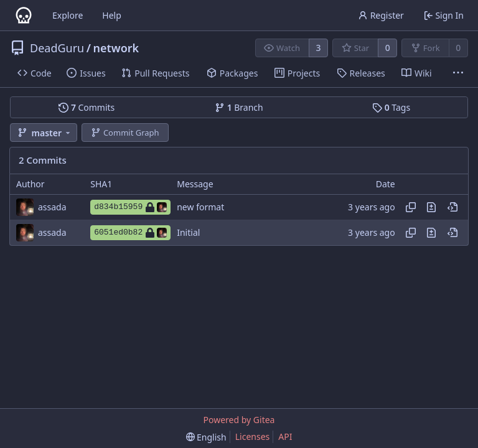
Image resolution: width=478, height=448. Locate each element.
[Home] (24, 16)
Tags (391, 107)
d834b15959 (130, 207)
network (116, 48)
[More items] (458, 73)
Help (112, 15)
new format (200, 207)
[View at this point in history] (452, 207)
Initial (188, 232)
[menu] (206, 437)
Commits (87, 107)
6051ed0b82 (130, 233)
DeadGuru (57, 48)
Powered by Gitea (239, 420)
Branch (239, 107)
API (285, 436)
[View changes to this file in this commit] (431, 207)
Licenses (253, 436)
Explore (68, 15)
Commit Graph (125, 133)
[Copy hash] (411, 207)
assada (52, 207)
